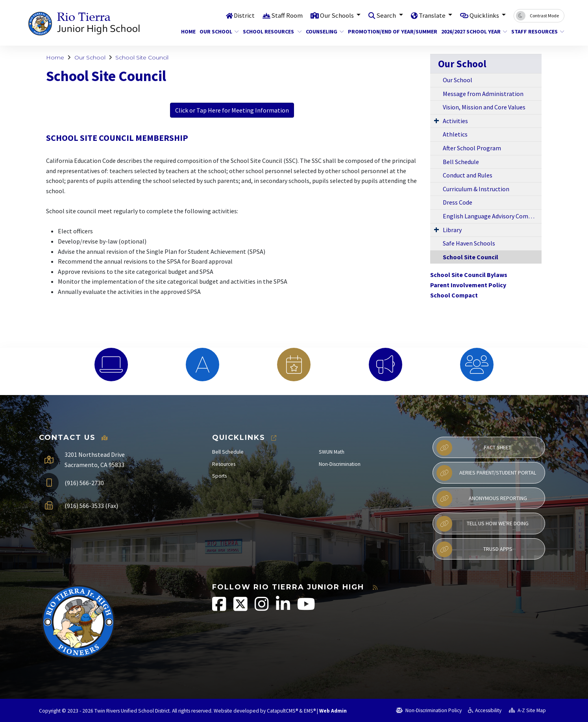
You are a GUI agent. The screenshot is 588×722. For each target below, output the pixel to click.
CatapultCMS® (282, 711)
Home (187, 31)
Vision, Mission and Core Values (484, 107)
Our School (217, 31)
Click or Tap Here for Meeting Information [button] (232, 110)
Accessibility (485, 710)
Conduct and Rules (468, 175)
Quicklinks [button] (485, 15)
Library (452, 230)
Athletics (455, 134)
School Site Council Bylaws (469, 275)
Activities (455, 121)
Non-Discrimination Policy (429, 710)
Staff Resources (535, 31)
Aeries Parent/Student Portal (486, 473)
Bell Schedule (461, 162)
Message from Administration (483, 94)
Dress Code (458, 202)
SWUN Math (332, 452)
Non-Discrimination (340, 464)
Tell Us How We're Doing (483, 524)
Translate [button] (432, 15)
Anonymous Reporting (482, 499)
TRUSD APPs (474, 549)
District (243, 15)
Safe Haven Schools (469, 243)
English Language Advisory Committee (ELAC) (492, 216)
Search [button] (386, 15)
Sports (219, 476)
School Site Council (142, 57)
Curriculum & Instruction (476, 189)
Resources (224, 464)
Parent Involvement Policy (468, 285)
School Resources (269, 31)
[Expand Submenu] (436, 120)
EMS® (310, 711)
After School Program (472, 148)
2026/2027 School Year (471, 31)
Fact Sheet (474, 448)
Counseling (323, 31)
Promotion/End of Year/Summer (388, 31)
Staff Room (286, 15)
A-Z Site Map (527, 710)
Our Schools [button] (337, 15)
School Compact (454, 295)
